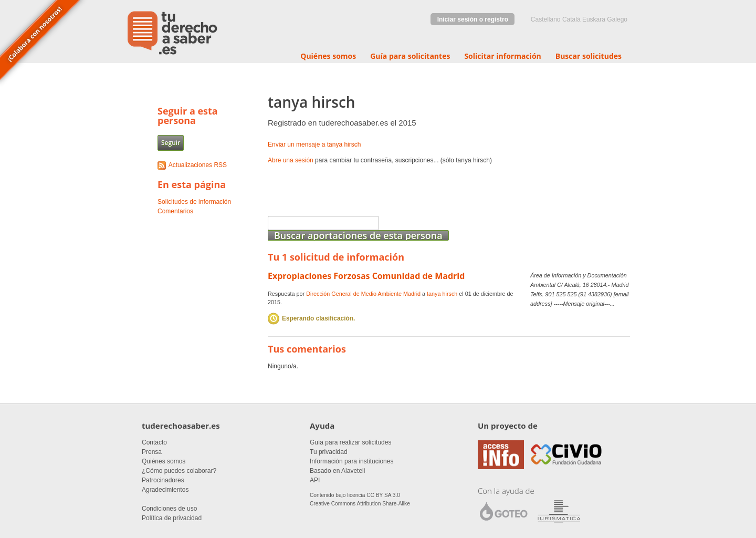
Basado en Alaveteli (337, 471)
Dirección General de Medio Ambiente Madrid (363, 294)
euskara (594, 19)
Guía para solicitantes (410, 56)
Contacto (154, 442)
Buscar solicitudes (589, 56)
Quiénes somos (328, 56)
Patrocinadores (163, 480)
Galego (617, 19)
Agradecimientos (165, 490)
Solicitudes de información (194, 202)
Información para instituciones (351, 461)
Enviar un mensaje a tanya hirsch (314, 144)
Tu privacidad (329, 452)
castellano (546, 19)
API (315, 480)
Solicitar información (502, 56)
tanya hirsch (442, 294)
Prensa (152, 452)
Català (571, 19)
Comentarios (175, 211)
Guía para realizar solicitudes (350, 442)
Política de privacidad (172, 518)
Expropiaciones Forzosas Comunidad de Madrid (366, 276)
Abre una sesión (291, 160)
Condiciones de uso (169, 509)
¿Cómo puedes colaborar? (179, 471)
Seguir (171, 143)
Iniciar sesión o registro (473, 19)
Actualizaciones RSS (198, 165)
